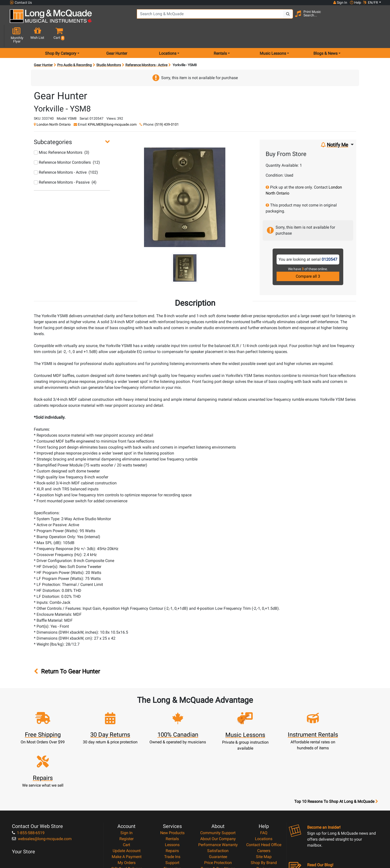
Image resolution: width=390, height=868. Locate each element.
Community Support (218, 778)
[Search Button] (283, 17)
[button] (376, 18)
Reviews (264, 813)
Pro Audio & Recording (74, 47)
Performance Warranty (218, 790)
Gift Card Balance (127, 813)
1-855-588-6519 (28, 778)
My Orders (127, 807)
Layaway (172, 819)
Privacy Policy (218, 819)
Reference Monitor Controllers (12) (67, 145)
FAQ (264, 778)
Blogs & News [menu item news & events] (325, 36)
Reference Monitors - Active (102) (66, 155)
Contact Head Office (264, 790)
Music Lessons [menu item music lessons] (273, 36)
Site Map (264, 801)
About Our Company (218, 784)
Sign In (126, 778)
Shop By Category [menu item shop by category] (61, 36)
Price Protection (218, 807)
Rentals (172, 784)
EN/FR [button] (371, 2)
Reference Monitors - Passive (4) (65, 165)
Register (126, 784)
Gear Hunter (117, 36)
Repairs (172, 795)
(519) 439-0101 (167, 107)
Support (172, 807)
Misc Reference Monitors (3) (62, 135)
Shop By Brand (264, 807)
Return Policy (218, 825)
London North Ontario (54, 107)
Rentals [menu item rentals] (220, 36)
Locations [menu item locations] (168, 36)
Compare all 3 (308, 259)
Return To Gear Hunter (67, 654)
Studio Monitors (109, 47)
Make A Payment (127, 801)
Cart (126, 790)
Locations (264, 784)
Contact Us (21, 3)
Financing (172, 813)
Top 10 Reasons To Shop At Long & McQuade (336, 746)
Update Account (127, 795)
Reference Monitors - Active (146, 47)
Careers (264, 795)
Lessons (172, 790)
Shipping (172, 825)
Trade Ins (172, 801)
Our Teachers (218, 831)
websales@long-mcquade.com (42, 784)
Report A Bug (264, 819)
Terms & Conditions (218, 813)
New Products (172, 778)
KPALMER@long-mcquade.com (112, 107)
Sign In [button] (340, 2)
